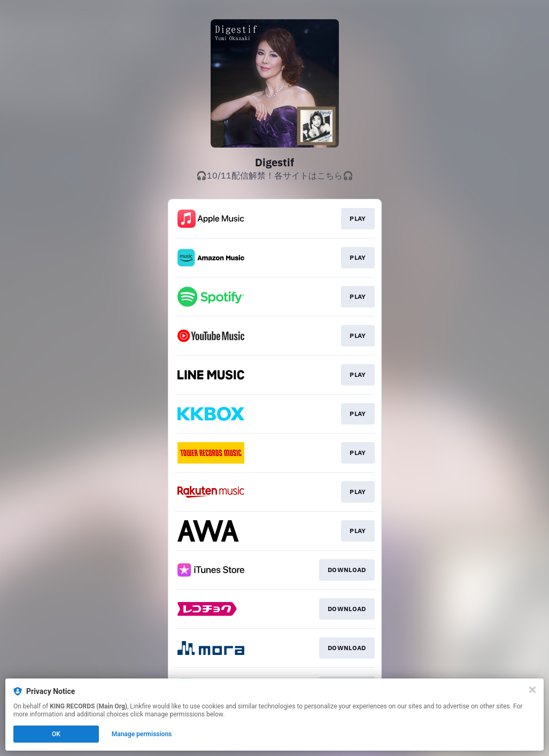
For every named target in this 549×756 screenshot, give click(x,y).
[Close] (532, 690)
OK (56, 734)
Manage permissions (142, 734)
